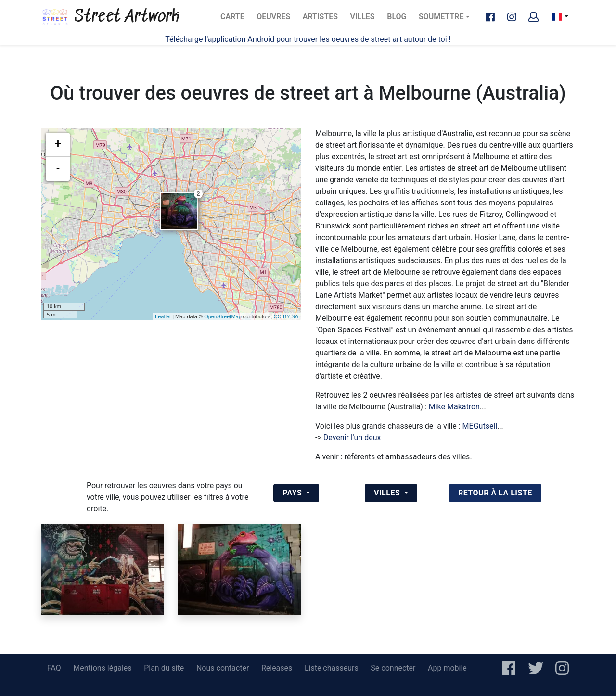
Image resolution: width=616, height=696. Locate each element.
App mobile (447, 668)
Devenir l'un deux (352, 437)
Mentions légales (102, 668)
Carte (235, 19)
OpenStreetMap (223, 316)
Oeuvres (276, 19)
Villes (366, 19)
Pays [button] (293, 493)
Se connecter (393, 668)
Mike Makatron (454, 407)
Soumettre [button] (441, 17)
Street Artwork (110, 17)
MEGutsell (480, 426)
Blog (399, 19)
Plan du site (164, 668)
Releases (277, 668)
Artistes (322, 19)
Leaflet (163, 316)
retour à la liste (495, 493)
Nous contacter (223, 668)
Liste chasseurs (332, 668)
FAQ (54, 668)
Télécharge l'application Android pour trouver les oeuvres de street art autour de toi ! (308, 39)
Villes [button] (388, 493)
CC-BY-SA (286, 316)
